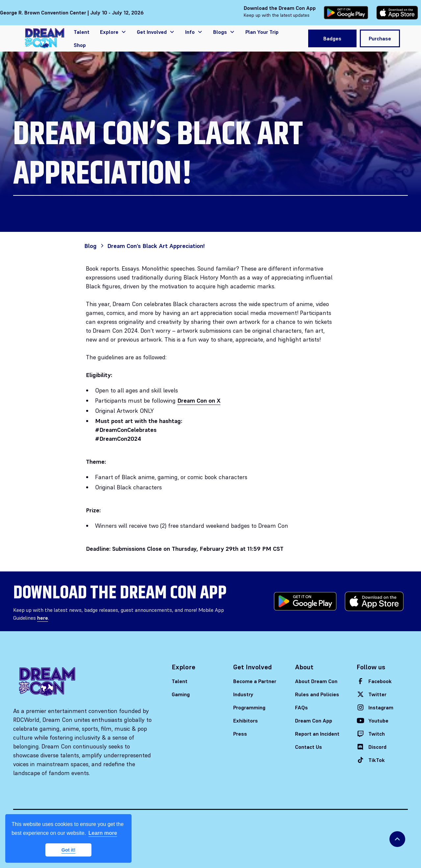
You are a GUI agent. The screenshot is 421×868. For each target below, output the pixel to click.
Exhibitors (246, 721)
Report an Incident (317, 734)
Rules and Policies (317, 694)
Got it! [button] (68, 850)
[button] (113, 32)
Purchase (380, 38)
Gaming (181, 694)
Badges (332, 38)
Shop (80, 45)
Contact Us (309, 747)
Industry (243, 694)
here (43, 618)
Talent (82, 32)
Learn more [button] (103, 833)
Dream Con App (314, 721)
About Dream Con (316, 681)
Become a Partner (255, 681)
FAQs (301, 707)
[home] (45, 38)
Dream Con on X (199, 401)
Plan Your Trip (262, 32)
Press (240, 734)
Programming (249, 707)
